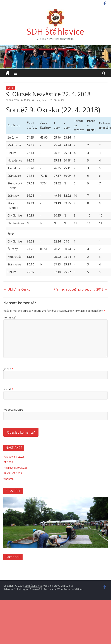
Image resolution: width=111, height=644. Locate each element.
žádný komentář (42, 100)
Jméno (8, 369)
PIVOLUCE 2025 (13, 473)
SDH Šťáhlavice (55, 31)
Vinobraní (9, 479)
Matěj (27, 100)
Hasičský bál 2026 (14, 457)
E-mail (8, 389)
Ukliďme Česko (17, 289)
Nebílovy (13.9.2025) (15, 468)
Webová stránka (13, 410)
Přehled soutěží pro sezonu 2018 (81, 289)
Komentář (10, 317)
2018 (10, 88)
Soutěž (61, 100)
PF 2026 (8, 462)
